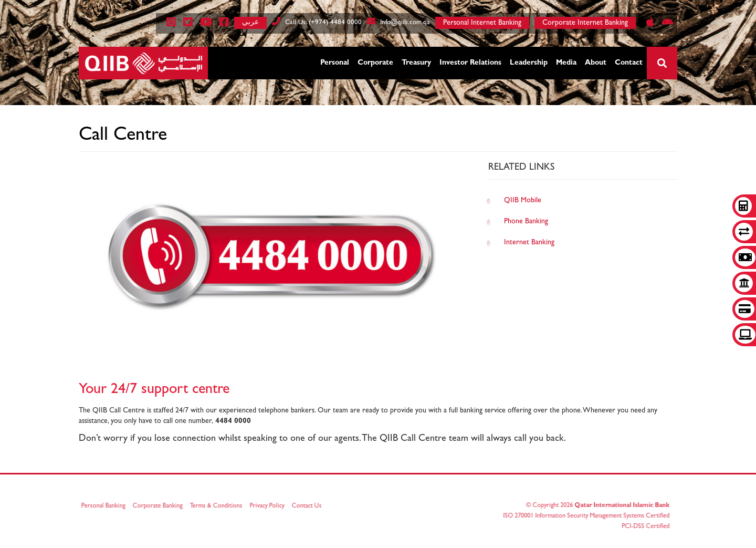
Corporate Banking (159, 506)
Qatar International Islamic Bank (620, 506)
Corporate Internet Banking (585, 23)
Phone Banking (526, 222)
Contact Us (308, 506)
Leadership (529, 63)
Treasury (416, 63)
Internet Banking (529, 243)
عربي (250, 22)
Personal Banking (105, 506)
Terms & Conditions (218, 506)
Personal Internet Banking (482, 23)
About (596, 63)
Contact (629, 63)
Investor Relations (470, 63)
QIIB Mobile (523, 201)
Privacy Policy (269, 506)
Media (566, 63)
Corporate (375, 63)
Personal (335, 63)
